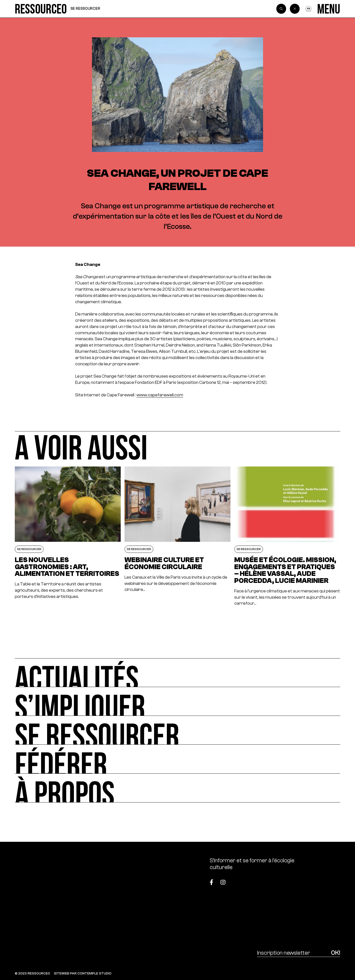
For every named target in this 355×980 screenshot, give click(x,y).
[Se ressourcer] (177, 730)
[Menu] (329, 9)
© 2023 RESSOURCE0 (32, 973)
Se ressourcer (85, 9)
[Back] (295, 9)
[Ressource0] (41, 9)
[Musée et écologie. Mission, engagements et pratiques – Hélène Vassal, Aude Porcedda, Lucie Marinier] (287, 536)
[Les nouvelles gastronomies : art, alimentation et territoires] (68, 536)
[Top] (318, 880)
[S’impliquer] (177, 701)
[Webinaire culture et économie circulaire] (177, 536)
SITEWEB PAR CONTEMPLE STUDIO (83, 973)
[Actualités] (177, 673)
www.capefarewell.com (160, 395)
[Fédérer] (177, 759)
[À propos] (177, 788)
